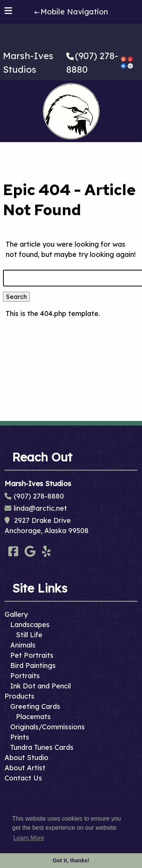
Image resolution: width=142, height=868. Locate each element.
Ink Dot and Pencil (41, 686)
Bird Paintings (33, 665)
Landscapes (30, 625)
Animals (23, 645)
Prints (20, 737)
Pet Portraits (32, 655)
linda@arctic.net (40, 508)
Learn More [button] (29, 838)
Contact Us (23, 778)
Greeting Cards (35, 706)
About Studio (27, 758)
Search (16, 297)
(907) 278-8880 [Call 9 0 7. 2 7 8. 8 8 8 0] (39, 496)
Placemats (33, 717)
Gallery (16, 614)
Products (20, 696)
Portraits (25, 676)
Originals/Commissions (48, 727)
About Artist (25, 768)
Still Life (29, 635)
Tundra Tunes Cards (42, 747)
